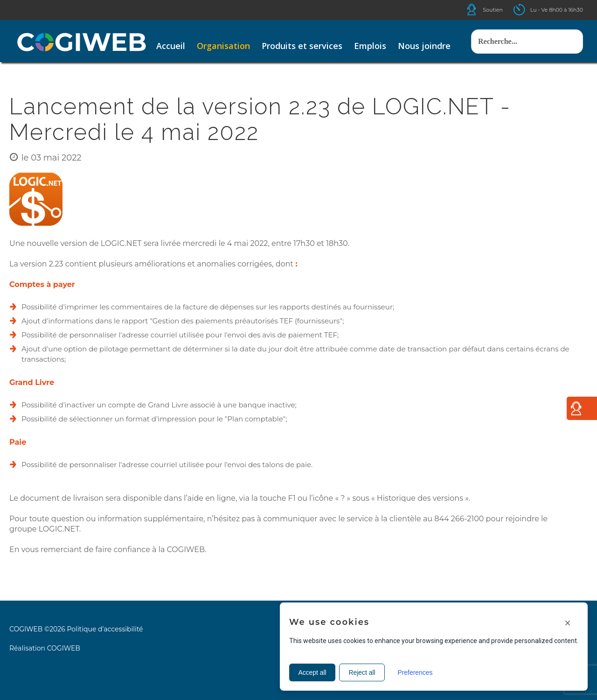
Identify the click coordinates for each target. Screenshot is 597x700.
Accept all (313, 672)
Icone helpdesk (480, 10)
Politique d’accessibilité (105, 629)
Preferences (417, 672)
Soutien (493, 10)
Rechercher (471, 20)
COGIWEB (64, 648)
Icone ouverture (528, 10)
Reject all (363, 672)
